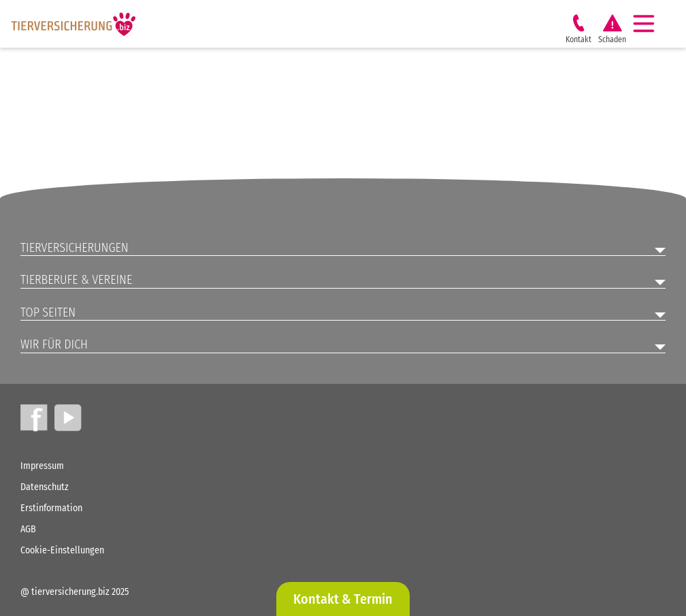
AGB (28, 529)
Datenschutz (45, 487)
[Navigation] (649, 24)
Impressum (42, 466)
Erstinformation (51, 508)
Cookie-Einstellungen (62, 550)
